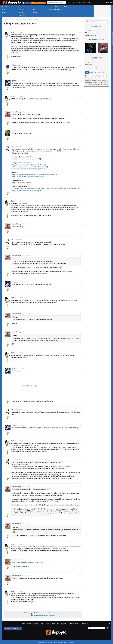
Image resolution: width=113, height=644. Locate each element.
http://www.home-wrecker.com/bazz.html (26, 159)
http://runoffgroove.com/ (21, 183)
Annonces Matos (54, 7)
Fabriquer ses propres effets (30, 20)
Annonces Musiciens (55, 10)
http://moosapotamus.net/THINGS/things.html (28, 169)
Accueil (4, 7)
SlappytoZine (22, 15)
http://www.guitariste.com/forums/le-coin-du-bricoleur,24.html (33, 175)
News (4, 10)
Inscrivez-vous (42, 613)
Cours (19, 7)
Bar (34, 10)
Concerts (36, 12)
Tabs (96, 72)
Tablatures (21, 10)
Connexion (27, 3)
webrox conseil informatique (61, 642)
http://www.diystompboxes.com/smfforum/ (27, 177)
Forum (35, 7)
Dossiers (20, 12)
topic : (19, 371)
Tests (4, 12)
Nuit (69, 3)
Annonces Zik (85, 624)
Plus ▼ (97, 67)
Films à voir (71, 642)
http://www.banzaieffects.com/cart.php (26, 191)
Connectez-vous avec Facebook (43, 615)
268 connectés (87, 3)
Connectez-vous (54, 613)
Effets (18, 20)
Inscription (42, 3)
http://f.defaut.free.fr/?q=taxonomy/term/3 (27, 562)
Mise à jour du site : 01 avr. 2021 (45, 642)
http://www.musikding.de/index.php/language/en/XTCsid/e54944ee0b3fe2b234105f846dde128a (45, 189)
